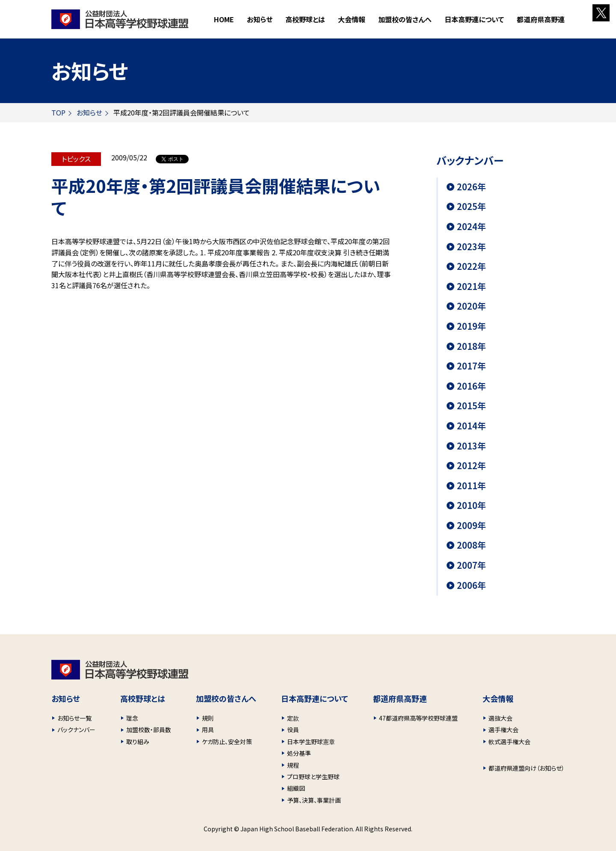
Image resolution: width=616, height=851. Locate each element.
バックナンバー (76, 730)
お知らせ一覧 (74, 718)
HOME (224, 19)
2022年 (471, 266)
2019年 (471, 326)
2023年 (471, 247)
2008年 (471, 545)
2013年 (471, 446)
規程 (293, 765)
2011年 (471, 486)
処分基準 (299, 753)
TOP (58, 112)
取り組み (138, 742)
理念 (132, 718)
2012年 (471, 466)
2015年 (471, 406)
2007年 (471, 565)
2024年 (471, 227)
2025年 (471, 207)
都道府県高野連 (541, 19)
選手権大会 (503, 730)
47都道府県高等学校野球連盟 (418, 718)
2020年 (471, 306)
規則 (208, 718)
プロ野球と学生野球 (313, 777)
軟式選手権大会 (509, 742)
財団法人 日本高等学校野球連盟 (120, 19)
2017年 (471, 366)
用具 (208, 730)
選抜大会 (500, 718)
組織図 (296, 788)
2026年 (471, 187)
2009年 (471, 526)
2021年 (471, 287)
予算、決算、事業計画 (314, 800)
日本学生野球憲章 (311, 742)
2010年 (471, 505)
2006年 (471, 585)
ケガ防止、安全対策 (227, 742)
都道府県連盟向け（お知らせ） (527, 768)
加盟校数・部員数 (149, 730)
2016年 (471, 386)
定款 (293, 718)
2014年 (471, 426)
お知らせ (260, 19)
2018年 (471, 346)
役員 (293, 730)
